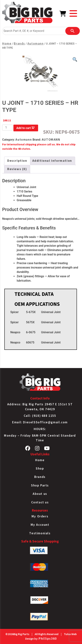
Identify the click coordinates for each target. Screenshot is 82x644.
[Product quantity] (7, 128)
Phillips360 (48, 639)
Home (7, 43)
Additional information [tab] (52, 161)
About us (40, 494)
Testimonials (40, 533)
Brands (19, 43)
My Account (40, 525)
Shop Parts (40, 485)
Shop (40, 468)
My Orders (40, 516)
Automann (36, 43)
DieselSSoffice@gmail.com (45, 422)
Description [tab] (17, 161)
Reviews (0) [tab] (17, 169)
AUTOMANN (51, 140)
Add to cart (24, 128)
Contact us (40, 502)
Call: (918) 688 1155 (40, 416)
